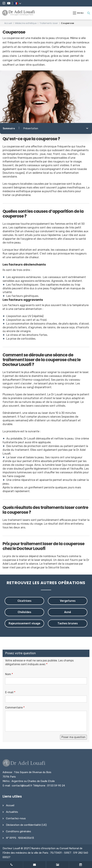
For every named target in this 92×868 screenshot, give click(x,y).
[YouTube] (9, 3)
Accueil (8, 23)
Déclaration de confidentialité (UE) (26, 825)
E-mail (10, 692)
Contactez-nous (16, 818)
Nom (9, 674)
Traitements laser (49, 23)
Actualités (12, 812)
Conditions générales (19, 831)
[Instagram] (4, 3)
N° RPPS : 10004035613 (20, 838)
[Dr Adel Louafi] (19, 13)
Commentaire (15, 708)
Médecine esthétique (26, 23)
